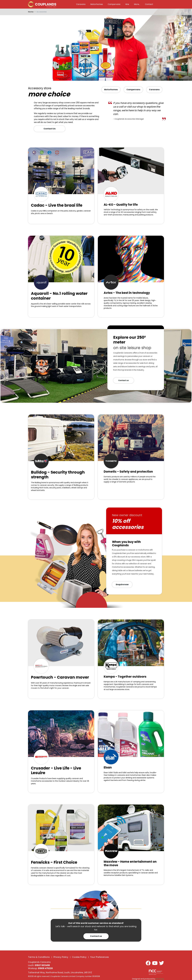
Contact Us (50, 129)
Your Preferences (100, 957)
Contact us (123, 380)
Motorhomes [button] (97, 4)
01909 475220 (45, 968)
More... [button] (137, 4)
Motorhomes (111, 90)
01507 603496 (42, 965)
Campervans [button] (114, 4)
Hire (127, 4)
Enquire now (122, 584)
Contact (149, 4)
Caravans (154, 90)
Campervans (133, 90)
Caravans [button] (81, 4)
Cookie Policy (79, 957)
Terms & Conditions (39, 957)
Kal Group (160, 979)
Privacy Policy (61, 957)
